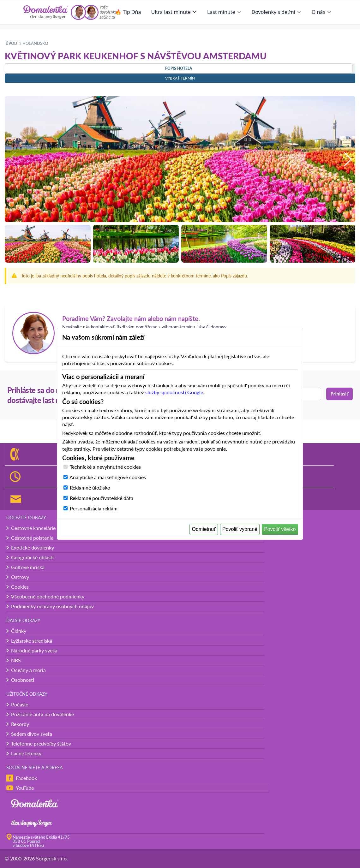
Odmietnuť (204, 529)
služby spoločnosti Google (174, 392)
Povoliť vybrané (240, 529)
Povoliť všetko (280, 529)
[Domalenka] (46, 12)
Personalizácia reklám (94, 508)
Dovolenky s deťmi (277, 12)
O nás (322, 12)
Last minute (224, 12)
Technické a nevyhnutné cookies (105, 467)
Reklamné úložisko (90, 488)
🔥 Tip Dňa (128, 12)
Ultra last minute (174, 12)
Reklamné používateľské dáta (102, 498)
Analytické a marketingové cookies (108, 477)
